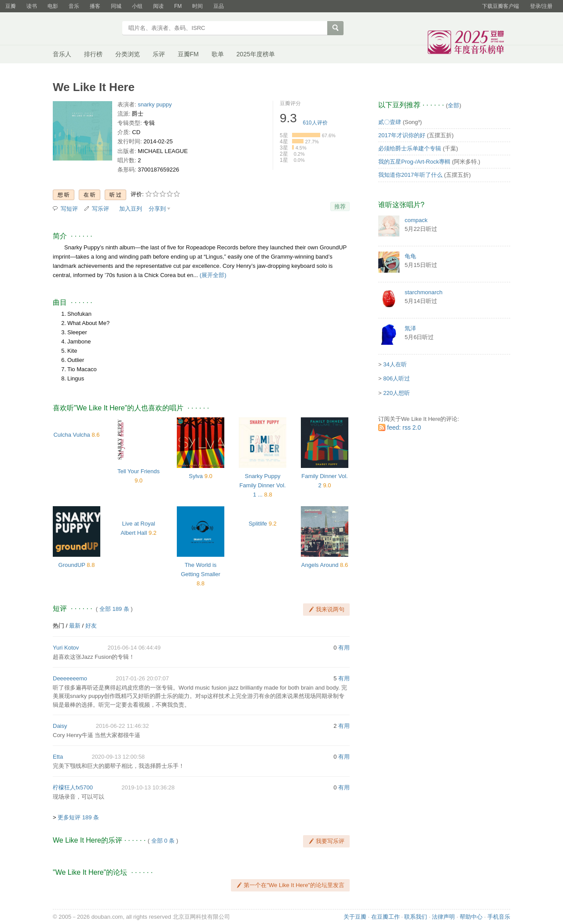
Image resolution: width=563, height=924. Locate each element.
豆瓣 (11, 6)
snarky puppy (155, 104)
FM (178, 6)
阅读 (158, 6)
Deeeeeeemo (70, 678)
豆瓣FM (188, 54)
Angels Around (320, 565)
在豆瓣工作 (386, 917)
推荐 (340, 206)
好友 (91, 626)
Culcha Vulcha (71, 435)
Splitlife (258, 524)
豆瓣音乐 (85, 29)
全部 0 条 (163, 841)
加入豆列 (131, 209)
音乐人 (62, 54)
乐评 (159, 54)
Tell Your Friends (139, 471)
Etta (58, 757)
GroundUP (72, 565)
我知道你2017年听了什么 (410, 175)
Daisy (60, 726)
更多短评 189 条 (78, 817)
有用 (344, 648)
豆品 (219, 6)
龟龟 (410, 256)
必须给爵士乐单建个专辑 (410, 148)
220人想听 (397, 393)
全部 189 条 (114, 609)
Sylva (196, 476)
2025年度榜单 (256, 54)
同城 (116, 6)
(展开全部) (213, 275)
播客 (95, 6)
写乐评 (101, 209)
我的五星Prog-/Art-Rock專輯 (414, 162)
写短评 (69, 209)
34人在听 (395, 364)
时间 (197, 6)
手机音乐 (499, 917)
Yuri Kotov (66, 648)
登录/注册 (541, 6)
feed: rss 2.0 (404, 427)
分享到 (157, 209)
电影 (53, 6)
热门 (58, 626)
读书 (32, 6)
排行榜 (93, 54)
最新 (75, 626)
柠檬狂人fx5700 (73, 787)
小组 (137, 6)
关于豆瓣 (355, 917)
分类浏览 (128, 54)
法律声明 (443, 917)
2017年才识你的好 (402, 135)
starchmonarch (424, 292)
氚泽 (410, 328)
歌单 (218, 54)
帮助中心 (471, 917)
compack (416, 220)
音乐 (74, 6)
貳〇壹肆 (390, 122)
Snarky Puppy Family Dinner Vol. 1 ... (262, 485)
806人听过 (397, 378)
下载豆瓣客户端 (501, 6)
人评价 (315, 123)
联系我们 (416, 917)
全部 (453, 105)
